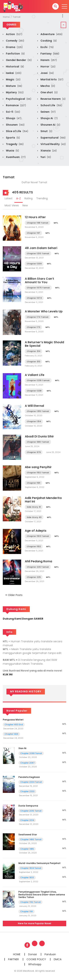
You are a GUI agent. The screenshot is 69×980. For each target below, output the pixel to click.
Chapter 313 (33, 362)
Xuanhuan (15, 157)
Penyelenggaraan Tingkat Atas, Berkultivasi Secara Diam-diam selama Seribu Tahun (42, 894)
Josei (47, 73)
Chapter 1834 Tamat (31, 868)
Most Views (12, 205)
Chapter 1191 (26, 911)
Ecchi (47, 47)
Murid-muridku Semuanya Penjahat (39, 863)
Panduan (50, 954)
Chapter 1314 (34, 421)
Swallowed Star (28, 835)
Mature (14, 86)
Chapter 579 (34, 452)
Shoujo (13, 118)
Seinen (48, 112)
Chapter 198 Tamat (38, 223)
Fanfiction (15, 54)
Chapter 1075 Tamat (38, 288)
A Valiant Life (35, 375)
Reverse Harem (53, 99)
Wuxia (12, 151)
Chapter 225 (34, 577)
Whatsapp (35, 964)
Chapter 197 (33, 233)
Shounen (15, 125)
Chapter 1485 (27, 849)
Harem (48, 60)
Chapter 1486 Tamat (31, 839)
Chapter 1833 (27, 877)
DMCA (58, 959)
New (25, 205)
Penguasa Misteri (13, 720)
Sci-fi (13, 112)
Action (14, 34)
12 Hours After (35, 217)
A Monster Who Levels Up (44, 311)
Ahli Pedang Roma (38, 561)
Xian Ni (22, 748)
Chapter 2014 (27, 820)
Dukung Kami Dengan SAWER (23, 619)
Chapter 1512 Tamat (38, 473)
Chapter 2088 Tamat (31, 753)
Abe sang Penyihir (38, 467)
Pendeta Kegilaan (29, 777)
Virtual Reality (53, 144)
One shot (49, 92)
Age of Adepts (36, 531)
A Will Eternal (34, 406)
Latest (9, 198)
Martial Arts (52, 79)
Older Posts (14, 595)
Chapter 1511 (33, 483)
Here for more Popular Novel (34, 923)
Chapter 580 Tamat (38, 442)
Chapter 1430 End (14, 725)
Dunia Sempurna (28, 806)
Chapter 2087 (27, 763)
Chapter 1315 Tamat (38, 411)
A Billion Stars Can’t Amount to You (39, 280)
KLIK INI (8, 674)
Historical (15, 67)
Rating (29, 198)
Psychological (18, 99)
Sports (13, 138)
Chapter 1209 (34, 264)
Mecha (47, 86)
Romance (16, 105)
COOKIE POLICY (36, 959)
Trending (42, 198)
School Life (51, 105)
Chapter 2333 (27, 791)
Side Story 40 (34, 517)
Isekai (13, 73)
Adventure (51, 34)
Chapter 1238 (34, 391)
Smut (46, 131)
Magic (13, 79)
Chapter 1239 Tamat (38, 380)
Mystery (14, 92)
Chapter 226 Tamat (38, 567)
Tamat (17, 17)
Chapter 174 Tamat (38, 317)
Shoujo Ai (49, 118)
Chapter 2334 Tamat (31, 782)
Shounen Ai (50, 125)
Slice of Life (17, 131)
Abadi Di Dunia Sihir (39, 436)
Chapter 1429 (11, 734)
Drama (14, 47)
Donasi (32, 954)
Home (6, 17)
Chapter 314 (33, 351)
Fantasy (50, 54)
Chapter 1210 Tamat (38, 253)
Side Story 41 (34, 507)
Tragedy (14, 144)
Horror (48, 67)
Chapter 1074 (34, 298)
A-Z (18, 198)
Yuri (45, 157)
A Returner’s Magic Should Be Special (44, 344)
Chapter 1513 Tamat (38, 536)
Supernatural (53, 138)
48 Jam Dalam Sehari (41, 248)
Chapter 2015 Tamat (31, 811)
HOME (17, 954)
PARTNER (13, 959)
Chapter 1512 (34, 546)
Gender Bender (18, 60)
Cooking (48, 41)
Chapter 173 (33, 327)
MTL (56, 223)
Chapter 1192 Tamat (30, 902)
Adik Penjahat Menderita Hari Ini (43, 500)
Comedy (15, 41)
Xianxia (48, 151)
